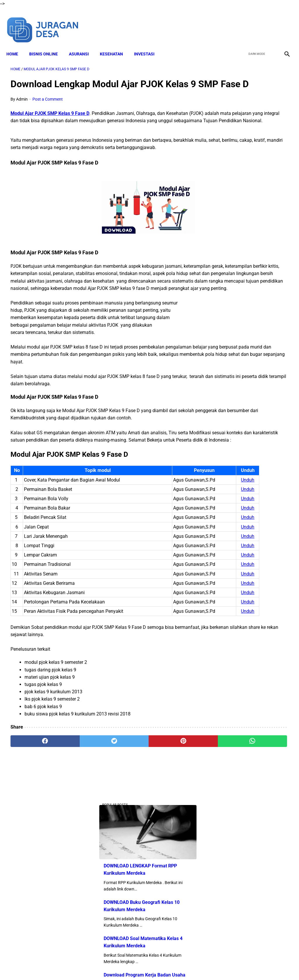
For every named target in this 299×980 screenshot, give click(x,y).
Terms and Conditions (137, 965)
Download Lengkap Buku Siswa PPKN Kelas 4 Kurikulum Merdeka (247, 315)
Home (16, 44)
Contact (201, 965)
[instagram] (282, 23)
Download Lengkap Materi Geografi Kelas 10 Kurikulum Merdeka (252, 422)
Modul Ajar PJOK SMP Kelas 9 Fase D (50, 122)
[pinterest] (126, 912)
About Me (79, 965)
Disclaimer (102, 965)
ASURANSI (83, 44)
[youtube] (268, 23)
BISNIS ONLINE (48, 44)
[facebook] (241, 23)
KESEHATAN (115, 44)
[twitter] (255, 23)
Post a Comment (48, 108)
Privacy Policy (175, 965)
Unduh (169, 544)
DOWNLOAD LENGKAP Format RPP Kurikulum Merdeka (245, 119)
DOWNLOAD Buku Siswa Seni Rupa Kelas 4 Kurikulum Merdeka (252, 271)
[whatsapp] (173, 912)
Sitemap (222, 965)
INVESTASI (148, 44)
